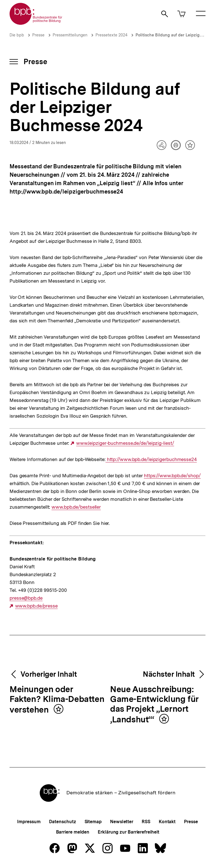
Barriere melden (73, 832)
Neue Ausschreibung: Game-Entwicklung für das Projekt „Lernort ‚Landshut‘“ (154, 705)
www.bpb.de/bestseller (76, 507)
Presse (38, 35)
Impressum (29, 822)
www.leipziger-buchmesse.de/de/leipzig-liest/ (125, 443)
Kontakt (167, 822)
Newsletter (122, 822)
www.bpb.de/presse (36, 606)
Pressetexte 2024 (111, 35)
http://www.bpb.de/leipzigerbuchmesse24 (151, 459)
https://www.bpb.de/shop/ (172, 476)
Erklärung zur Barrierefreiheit (128, 832)
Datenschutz (63, 822)
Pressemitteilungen (70, 35)
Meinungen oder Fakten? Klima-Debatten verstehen (57, 700)
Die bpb (17, 35)
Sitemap (93, 822)
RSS (146, 822)
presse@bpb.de (26, 598)
